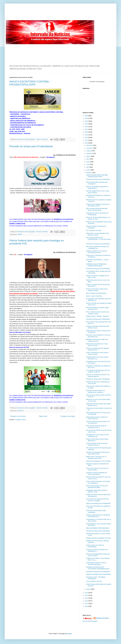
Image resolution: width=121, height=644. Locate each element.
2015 (87, 593)
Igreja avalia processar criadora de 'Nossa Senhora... (97, 418)
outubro (89, 151)
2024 (87, 121)
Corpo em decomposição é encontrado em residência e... (98, 482)
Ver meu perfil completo (90, 621)
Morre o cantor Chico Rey (94, 296)
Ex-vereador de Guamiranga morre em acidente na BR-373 (98, 371)
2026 (87, 116)
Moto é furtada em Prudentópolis (96, 293)
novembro (90, 148)
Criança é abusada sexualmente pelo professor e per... (98, 327)
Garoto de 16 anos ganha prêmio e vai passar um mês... (98, 218)
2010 (87, 606)
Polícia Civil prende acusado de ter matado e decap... (97, 290)
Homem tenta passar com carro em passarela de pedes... (97, 487)
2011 (87, 604)
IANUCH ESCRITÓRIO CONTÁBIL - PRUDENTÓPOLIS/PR (30, 83)
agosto (89, 156)
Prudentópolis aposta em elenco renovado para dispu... (96, 564)
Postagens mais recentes (18, 416)
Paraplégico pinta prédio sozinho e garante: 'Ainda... (97, 491)
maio (88, 164)
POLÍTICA (20, 411)
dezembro (90, 145)
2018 (87, 138)
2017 (87, 140)
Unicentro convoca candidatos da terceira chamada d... (96, 473)
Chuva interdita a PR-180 (94, 581)
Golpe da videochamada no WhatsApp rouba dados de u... (98, 516)
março (89, 170)
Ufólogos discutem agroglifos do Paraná (98, 538)
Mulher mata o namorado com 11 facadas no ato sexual (96, 458)
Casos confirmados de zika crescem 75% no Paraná (97, 353)
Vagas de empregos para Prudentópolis (98, 503)
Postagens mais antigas (68, 416)
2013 (87, 598)
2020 (87, 132)
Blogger (70, 634)
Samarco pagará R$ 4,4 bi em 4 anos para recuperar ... (98, 192)
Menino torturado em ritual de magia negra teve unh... (97, 308)
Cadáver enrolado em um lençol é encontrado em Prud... (97, 252)
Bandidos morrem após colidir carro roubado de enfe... (97, 340)
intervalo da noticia (23, 139)
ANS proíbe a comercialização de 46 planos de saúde (97, 234)
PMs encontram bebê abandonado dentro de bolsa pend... (97, 209)
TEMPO (20, 234)
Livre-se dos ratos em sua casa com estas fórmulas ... (97, 469)
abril (88, 167)
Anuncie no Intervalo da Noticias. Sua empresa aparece (98, 375)
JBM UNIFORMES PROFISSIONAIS (97, 528)
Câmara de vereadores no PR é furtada (98, 461)
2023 (87, 124)
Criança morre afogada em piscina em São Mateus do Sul (98, 205)
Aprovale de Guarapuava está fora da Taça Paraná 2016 (98, 453)
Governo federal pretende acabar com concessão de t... (98, 422)
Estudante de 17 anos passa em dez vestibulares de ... (97, 435)
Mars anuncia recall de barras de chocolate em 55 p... (96, 427)
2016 (87, 143)
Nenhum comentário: (42, 139)
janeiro (89, 589)
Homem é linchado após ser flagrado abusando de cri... (97, 349)
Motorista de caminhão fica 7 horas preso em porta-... (97, 345)
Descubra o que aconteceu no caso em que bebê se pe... (98, 336)
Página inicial (43, 416)
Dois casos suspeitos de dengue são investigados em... (97, 247)
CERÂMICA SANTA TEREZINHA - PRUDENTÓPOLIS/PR (97, 265)
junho (88, 162)
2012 (87, 601)
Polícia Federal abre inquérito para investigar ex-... (97, 183)
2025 (87, 118)
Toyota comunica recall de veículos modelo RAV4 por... (97, 444)
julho (88, 159)
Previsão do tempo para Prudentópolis (31, 146)
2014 (87, 595)
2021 (87, 129)
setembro (90, 154)
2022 (87, 127)
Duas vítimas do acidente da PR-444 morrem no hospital (97, 500)
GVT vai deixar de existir (94, 231)
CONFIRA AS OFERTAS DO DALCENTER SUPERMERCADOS (98, 568)
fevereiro (89, 173)
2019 (87, 135)
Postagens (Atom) (20, 420)
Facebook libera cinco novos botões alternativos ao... (97, 358)
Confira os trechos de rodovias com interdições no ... (97, 550)
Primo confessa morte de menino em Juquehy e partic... (97, 313)
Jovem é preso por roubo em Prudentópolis (95, 546)
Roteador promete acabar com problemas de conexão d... (96, 391)
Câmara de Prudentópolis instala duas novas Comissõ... (98, 555)
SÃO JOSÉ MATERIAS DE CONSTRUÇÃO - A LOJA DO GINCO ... (99, 239)
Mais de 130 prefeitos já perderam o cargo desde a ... (97, 187)
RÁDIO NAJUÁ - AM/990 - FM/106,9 (97, 316)
